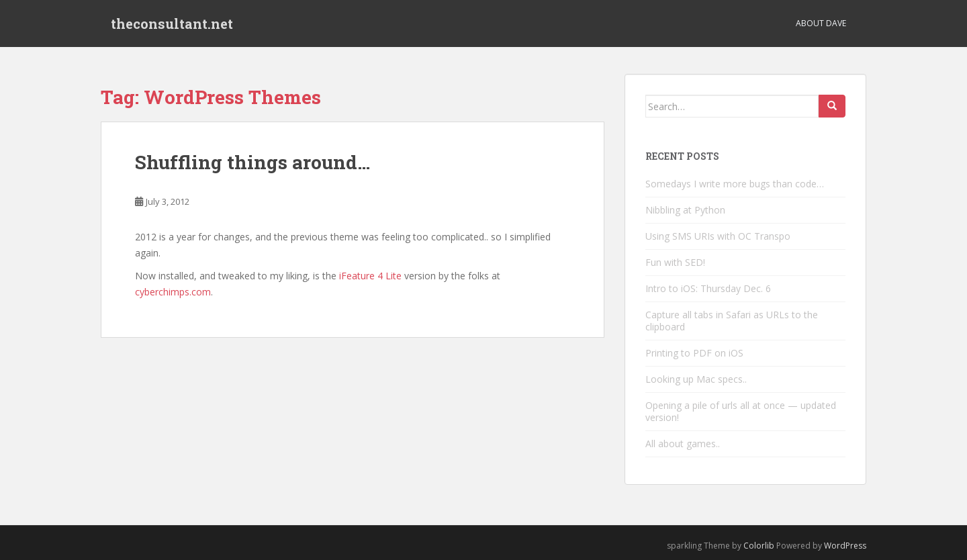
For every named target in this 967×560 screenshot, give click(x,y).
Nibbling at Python (685, 210)
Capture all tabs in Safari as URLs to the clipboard (732, 321)
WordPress (845, 546)
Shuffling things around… (252, 162)
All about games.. (683, 444)
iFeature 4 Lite (370, 276)
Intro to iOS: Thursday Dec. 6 (708, 288)
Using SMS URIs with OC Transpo (718, 236)
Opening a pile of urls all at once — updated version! (741, 411)
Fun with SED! (675, 262)
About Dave (821, 23)
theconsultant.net (172, 24)
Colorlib (759, 546)
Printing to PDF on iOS (694, 353)
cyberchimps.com (173, 292)
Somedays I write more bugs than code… (735, 184)
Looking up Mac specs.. (696, 379)
